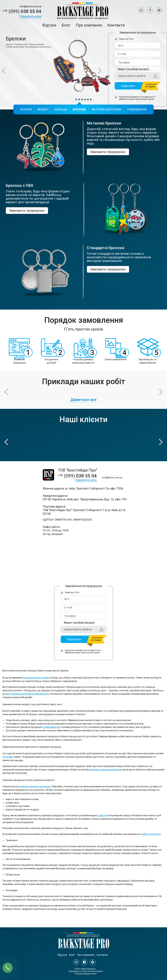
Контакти (116, 25)
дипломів (8, 757)
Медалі (43, 109)
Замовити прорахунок (108, 152)
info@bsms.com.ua (30, 6)
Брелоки (79, 109)
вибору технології (151, 834)
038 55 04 (22, 11)
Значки (26, 109)
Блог (66, 25)
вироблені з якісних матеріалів (105, 770)
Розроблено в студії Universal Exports (86, 971)
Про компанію (89, 25)
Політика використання (86, 974)
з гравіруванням (51, 727)
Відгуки (49, 25)
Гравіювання (137, 109)
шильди (102, 815)
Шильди (61, 109)
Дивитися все (83, 400)
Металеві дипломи (106, 109)
